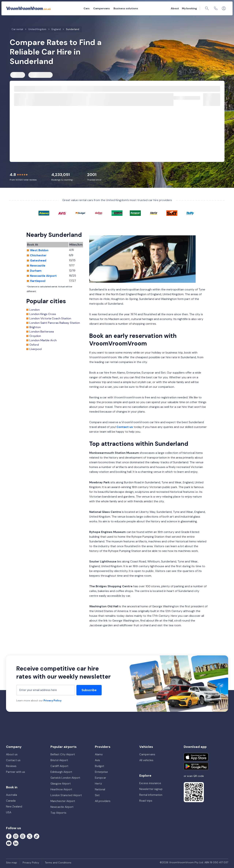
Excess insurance (150, 783)
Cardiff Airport (59, 766)
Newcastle (38, 266)
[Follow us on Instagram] (16, 836)
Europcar (100, 778)
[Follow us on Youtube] (9, 843)
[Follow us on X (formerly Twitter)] (30, 836)
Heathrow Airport (61, 789)
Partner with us (16, 772)
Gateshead (38, 261)
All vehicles (146, 760)
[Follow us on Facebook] (9, 836)
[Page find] (207, 8)
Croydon (35, 336)
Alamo (99, 754)
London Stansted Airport (66, 795)
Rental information (151, 795)
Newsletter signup (151, 789)
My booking (189, 8)
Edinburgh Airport (61, 772)
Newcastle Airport (43, 276)
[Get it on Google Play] (196, 766)
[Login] (224, 8)
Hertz (98, 784)
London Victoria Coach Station (50, 319)
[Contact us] (216, 8)
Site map (12, 863)
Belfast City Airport (63, 754)
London (35, 310)
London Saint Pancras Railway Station (55, 323)
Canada (11, 801)
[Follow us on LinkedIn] (16, 843)
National (100, 789)
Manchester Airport (63, 801)
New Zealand (14, 807)
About (175, 8)
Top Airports (58, 813)
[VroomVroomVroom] (29, 8)
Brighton (35, 327)
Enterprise (101, 772)
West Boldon (39, 250)
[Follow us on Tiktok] (37, 836)
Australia (12, 795)
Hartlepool (38, 281)
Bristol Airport (59, 760)
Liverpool (36, 349)
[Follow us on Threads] (23, 836)
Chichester (38, 255)
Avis (97, 760)
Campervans (102, 8)
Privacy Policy (52, 700)
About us (12, 754)
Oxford (34, 345)
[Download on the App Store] (196, 757)
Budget (100, 766)
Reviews (11, 766)
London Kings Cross (43, 314)
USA (9, 812)
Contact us (125, 427)
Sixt (97, 795)
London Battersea (42, 332)
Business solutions (126, 8)
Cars (87, 8)
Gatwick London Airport (65, 778)
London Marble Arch (43, 340)
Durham (36, 271)
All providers (103, 801)
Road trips (146, 801)
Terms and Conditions (58, 863)
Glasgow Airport (61, 784)
